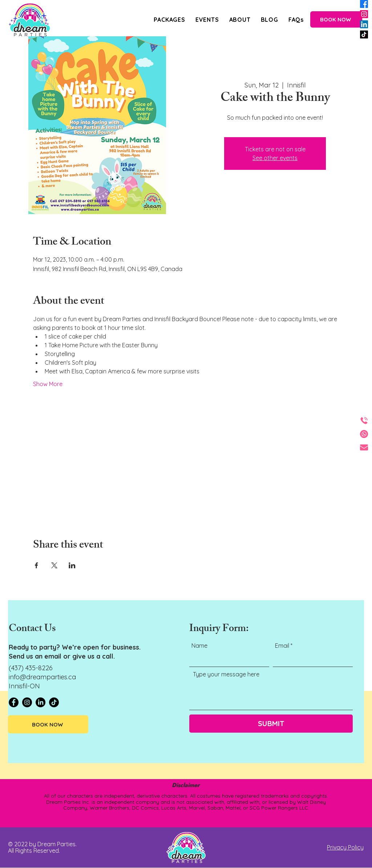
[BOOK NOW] (336, 19)
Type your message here (226, 674)
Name (199, 646)
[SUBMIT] (271, 724)
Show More (48, 384)
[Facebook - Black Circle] (14, 702)
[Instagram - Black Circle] (27, 702)
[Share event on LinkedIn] (72, 565)
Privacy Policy (345, 847)
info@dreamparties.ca (42, 677)
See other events (275, 158)
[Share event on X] (54, 565)
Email (282, 646)
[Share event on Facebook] (37, 565)
